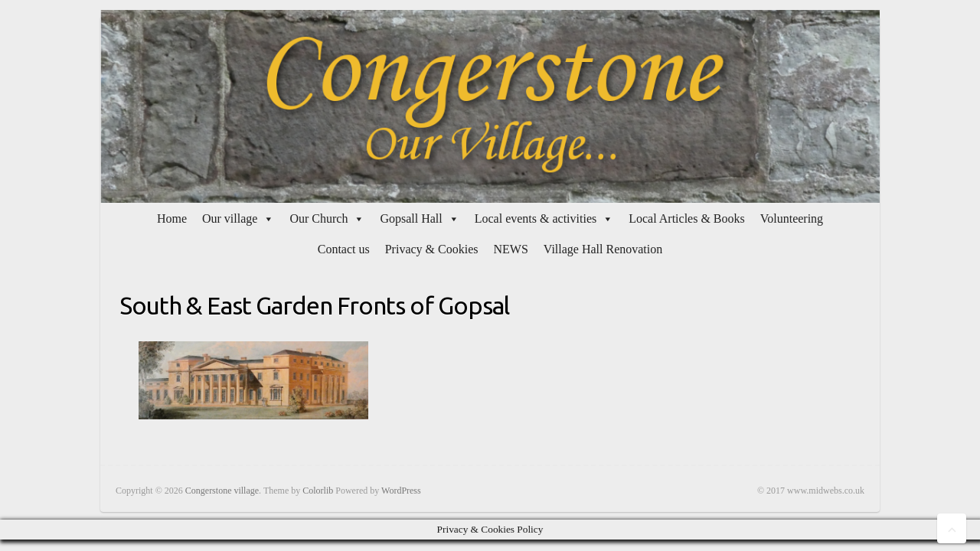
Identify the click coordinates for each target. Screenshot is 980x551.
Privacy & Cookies (432, 249)
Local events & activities (536, 218)
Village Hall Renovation (603, 249)
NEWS (510, 249)
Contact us (344, 249)
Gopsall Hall (411, 218)
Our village (230, 218)
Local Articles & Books (687, 218)
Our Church (318, 218)
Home (172, 218)
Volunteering (792, 218)
